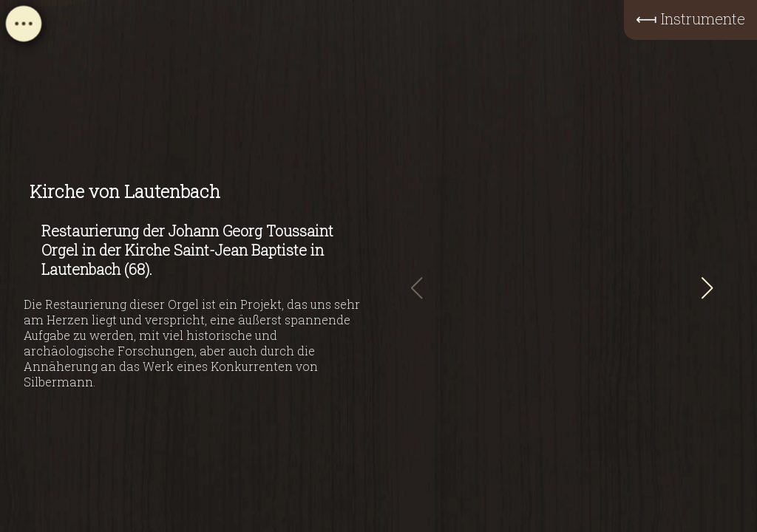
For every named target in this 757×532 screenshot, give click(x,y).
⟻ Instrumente (690, 18)
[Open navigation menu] (24, 28)
